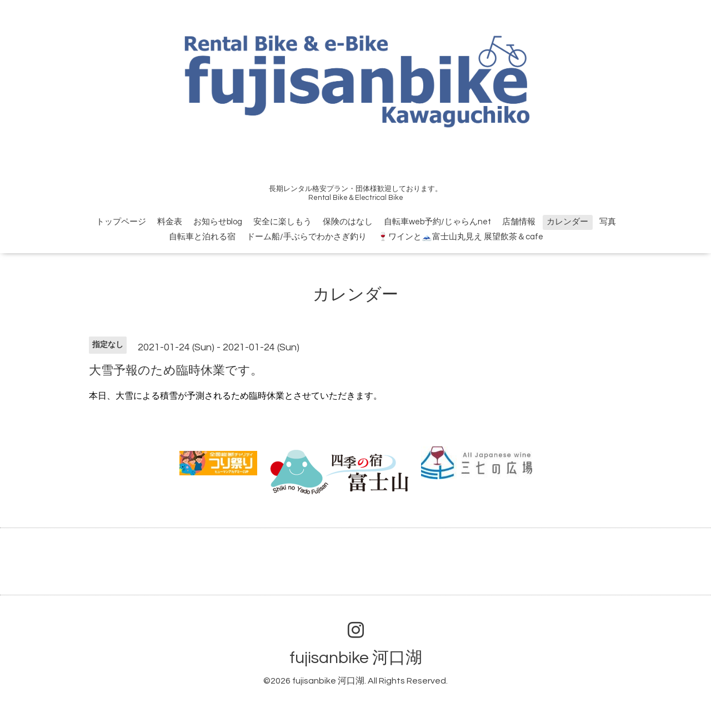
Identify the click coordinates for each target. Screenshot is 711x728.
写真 (608, 222)
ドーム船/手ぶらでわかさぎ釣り (307, 237)
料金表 (170, 222)
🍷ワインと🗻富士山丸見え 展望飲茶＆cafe (460, 237)
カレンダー (567, 222)
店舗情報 (519, 222)
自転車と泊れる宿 (202, 237)
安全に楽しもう (282, 222)
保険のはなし (348, 222)
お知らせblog (218, 222)
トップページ (121, 222)
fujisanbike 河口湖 (356, 658)
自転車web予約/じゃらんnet (437, 222)
